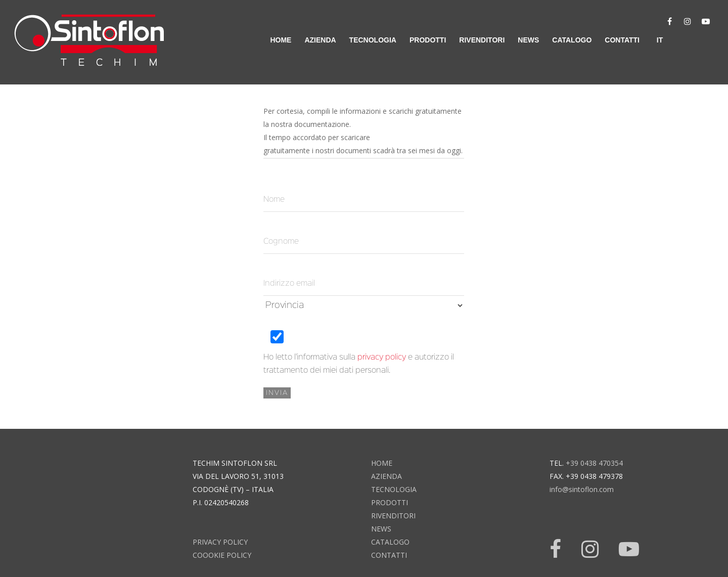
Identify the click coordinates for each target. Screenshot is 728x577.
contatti (622, 40)
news (528, 40)
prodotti (428, 40)
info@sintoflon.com (582, 489)
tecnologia (373, 40)
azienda (320, 40)
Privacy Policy (220, 542)
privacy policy (382, 358)
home (281, 40)
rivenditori (482, 40)
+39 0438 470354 (594, 463)
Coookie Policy (222, 555)
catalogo (572, 40)
